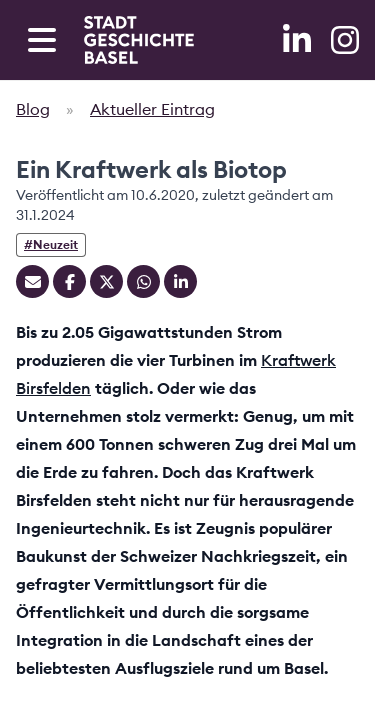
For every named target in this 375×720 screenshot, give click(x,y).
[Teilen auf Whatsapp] (143, 281)
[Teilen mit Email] (32, 281)
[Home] (139, 40)
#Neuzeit (51, 244)
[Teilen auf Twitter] (106, 281)
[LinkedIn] (299, 40)
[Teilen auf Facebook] (69, 281)
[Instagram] (345, 40)
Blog (33, 109)
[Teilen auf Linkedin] (180, 281)
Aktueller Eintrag (152, 109)
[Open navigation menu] (42, 40)
